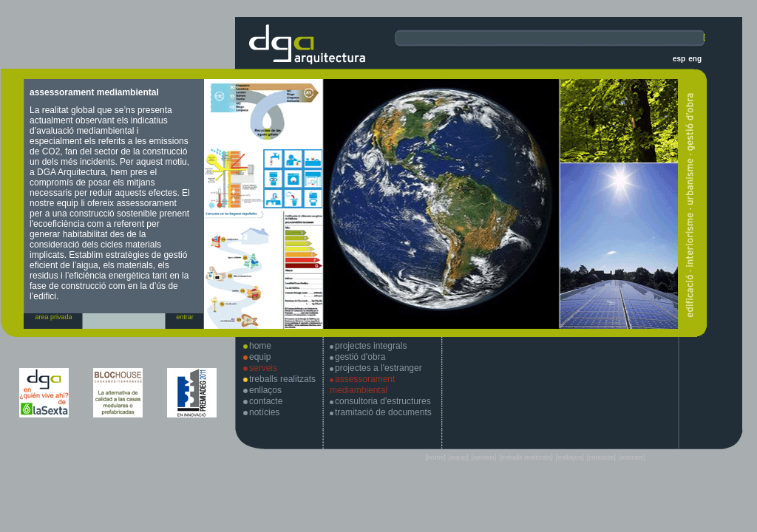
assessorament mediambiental (362, 385)
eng (695, 59)
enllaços (265, 390)
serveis (263, 368)
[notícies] (632, 457)
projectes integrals (371, 346)
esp (679, 59)
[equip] (459, 457)
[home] (435, 457)
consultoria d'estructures (383, 401)
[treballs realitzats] (526, 457)
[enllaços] (570, 457)
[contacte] (601, 457)
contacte (266, 401)
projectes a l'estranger (378, 368)
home (260, 346)
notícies (264, 412)
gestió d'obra (360, 357)
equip (260, 357)
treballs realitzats (282, 379)
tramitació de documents (383, 412)
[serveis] (484, 457)
